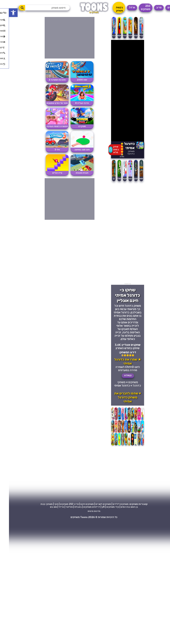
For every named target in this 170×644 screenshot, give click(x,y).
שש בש (44, 507)
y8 (94, 507)
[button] (4, 13)
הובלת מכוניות (73, 173)
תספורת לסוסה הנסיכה (48, 126)
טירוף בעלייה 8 (73, 103)
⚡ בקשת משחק (110, 7)
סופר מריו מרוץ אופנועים (48, 103)
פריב (150, 7)
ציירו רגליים (48, 173)
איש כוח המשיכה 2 (48, 80)
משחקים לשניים (94, 504)
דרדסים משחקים (83, 507)
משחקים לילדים (112, 504)
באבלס (120, 178)
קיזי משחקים (104, 507)
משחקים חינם (78, 504)
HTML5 (119, 375)
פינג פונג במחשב (73, 150)
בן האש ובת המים (120, 507)
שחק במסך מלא (107, 150)
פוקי (47, 504)
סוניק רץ (73, 126)
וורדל (123, 7)
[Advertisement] (119, 233)
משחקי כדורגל (122, 152)
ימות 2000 (73, 80)
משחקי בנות (38, 504)
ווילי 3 (48, 150)
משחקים (163, 7)
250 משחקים (137, 7)
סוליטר (109, 178)
